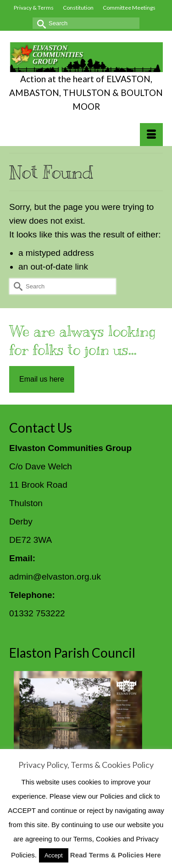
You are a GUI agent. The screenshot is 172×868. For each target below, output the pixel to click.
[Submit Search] (39, 23)
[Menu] (151, 135)
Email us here (42, 379)
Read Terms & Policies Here (116, 855)
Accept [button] (54, 855)
